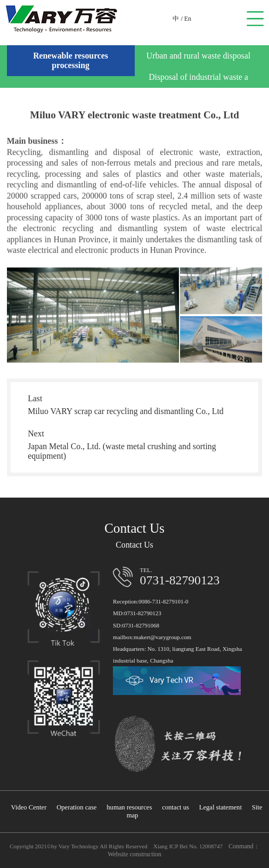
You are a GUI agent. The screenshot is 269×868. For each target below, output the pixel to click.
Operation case (76, 807)
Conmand (241, 846)
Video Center (29, 807)
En (188, 19)
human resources (129, 807)
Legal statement (221, 807)
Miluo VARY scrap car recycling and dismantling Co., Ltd (126, 411)
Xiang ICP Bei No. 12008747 (188, 846)
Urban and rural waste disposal (198, 56)
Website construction (134, 854)
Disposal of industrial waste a (198, 77)
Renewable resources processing (71, 60)
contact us (176, 807)
